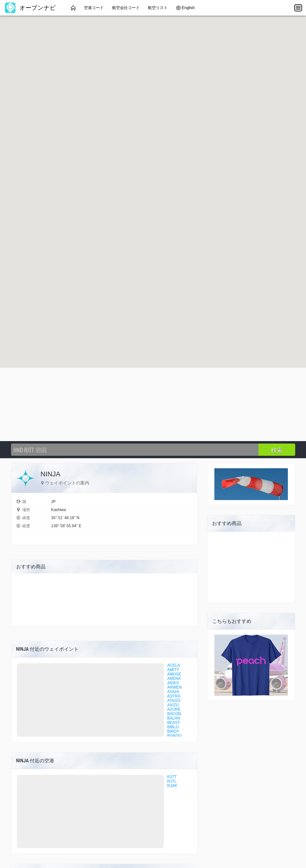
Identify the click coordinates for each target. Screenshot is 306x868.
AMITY (173, 670)
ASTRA (174, 696)
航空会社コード (126, 8)
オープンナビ (30, 8)
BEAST (174, 723)
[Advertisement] (153, 404)
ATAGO (174, 701)
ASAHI (173, 692)
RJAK (172, 786)
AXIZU (173, 705)
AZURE (174, 709)
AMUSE (174, 674)
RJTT (172, 777)
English (188, 8)
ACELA (174, 665)
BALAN (174, 718)
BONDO (175, 736)
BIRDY (173, 731)
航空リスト (158, 8)
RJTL (172, 781)
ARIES (173, 683)
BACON (174, 714)
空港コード (94, 8)
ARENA (174, 679)
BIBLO (173, 727)
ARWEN (175, 687)
